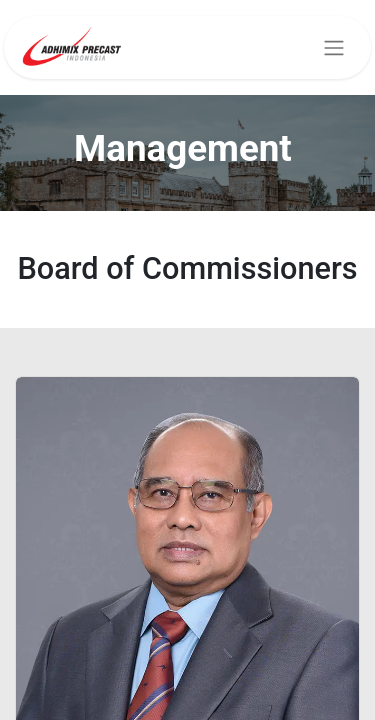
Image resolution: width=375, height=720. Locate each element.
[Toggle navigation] (334, 47)
